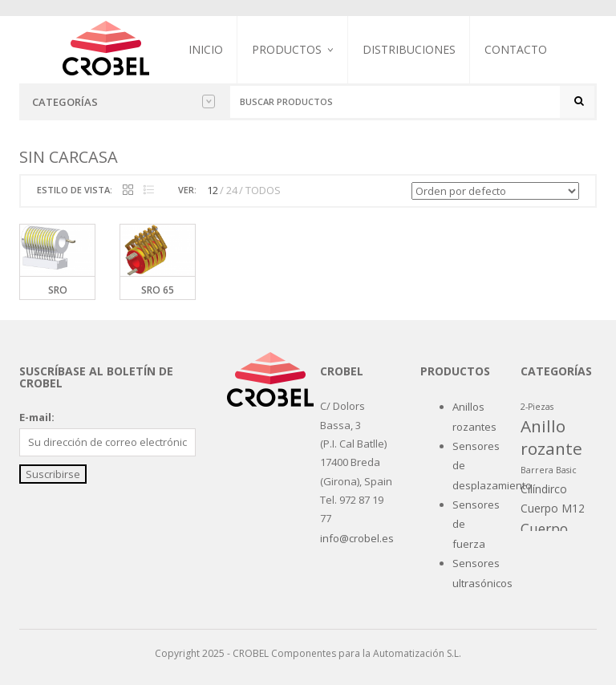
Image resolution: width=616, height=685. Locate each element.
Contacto (516, 49)
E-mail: (37, 417)
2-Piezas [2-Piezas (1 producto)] (537, 407)
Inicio (206, 49)
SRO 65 (158, 290)
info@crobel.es (357, 538)
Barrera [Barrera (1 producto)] (537, 470)
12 (213, 190)
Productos (287, 49)
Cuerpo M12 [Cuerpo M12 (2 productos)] (553, 508)
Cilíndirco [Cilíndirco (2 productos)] (544, 489)
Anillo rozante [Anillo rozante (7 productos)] (551, 437)
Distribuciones (409, 49)
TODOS (263, 190)
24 (232, 190)
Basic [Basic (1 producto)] (566, 470)
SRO (58, 290)
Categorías (124, 102)
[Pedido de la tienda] (495, 191)
